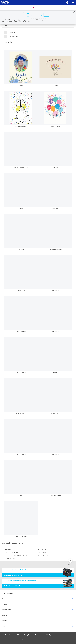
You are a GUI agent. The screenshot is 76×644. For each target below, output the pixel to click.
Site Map (49, 635)
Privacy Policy (28, 635)
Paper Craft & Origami (44, 556)
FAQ (3, 626)
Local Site (17, 635)
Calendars (8, 549)
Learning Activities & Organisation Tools (16, 556)
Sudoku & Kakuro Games (12, 552)
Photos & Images (43, 552)
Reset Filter (9, 42)
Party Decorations (10, 559)
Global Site (8, 635)
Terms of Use (39, 635)
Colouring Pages (43, 549)
